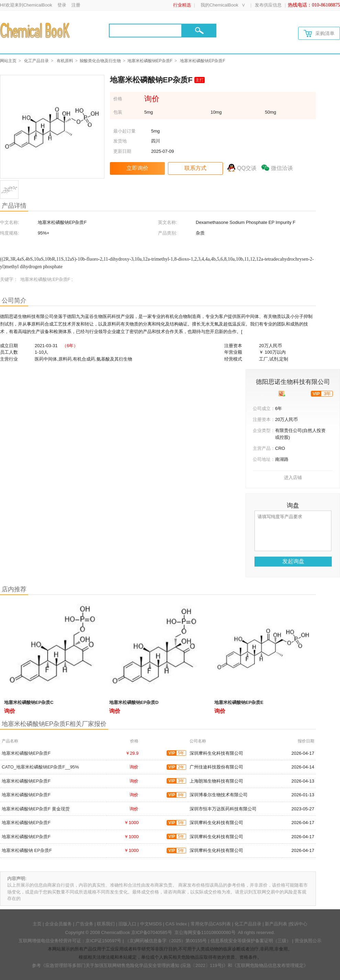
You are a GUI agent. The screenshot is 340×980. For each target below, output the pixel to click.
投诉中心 (298, 924)
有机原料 (65, 61)
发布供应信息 (268, 5)
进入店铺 (293, 477)
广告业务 (84, 924)
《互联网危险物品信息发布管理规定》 (270, 965)
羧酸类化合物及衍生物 (100, 61)
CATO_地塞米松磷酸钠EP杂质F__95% (40, 767)
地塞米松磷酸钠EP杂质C (29, 702)
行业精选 (182, 5)
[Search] (145, 31)
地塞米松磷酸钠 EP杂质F (27, 850)
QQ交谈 (247, 168)
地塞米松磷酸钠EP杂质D (134, 702)
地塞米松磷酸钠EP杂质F (150, 61)
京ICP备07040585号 (152, 932)
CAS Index (176, 924)
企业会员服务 (58, 924)
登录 (62, 5)
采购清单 (319, 33)
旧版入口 (127, 924)
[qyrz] (282, 394)
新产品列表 (276, 924)
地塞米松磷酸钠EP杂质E (239, 702)
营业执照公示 (308, 941)
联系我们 (106, 924)
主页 (37, 924)
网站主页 (8, 61)
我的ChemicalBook (219, 5)
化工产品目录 (36, 61)
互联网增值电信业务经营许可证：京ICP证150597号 (70, 941)
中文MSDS (151, 924)
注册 (76, 5)
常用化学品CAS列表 (211, 924)
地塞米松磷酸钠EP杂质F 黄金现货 (36, 809)
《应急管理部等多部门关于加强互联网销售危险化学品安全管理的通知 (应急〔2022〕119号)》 (134, 965)
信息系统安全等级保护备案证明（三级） (251, 941)
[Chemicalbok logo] (36, 30)
